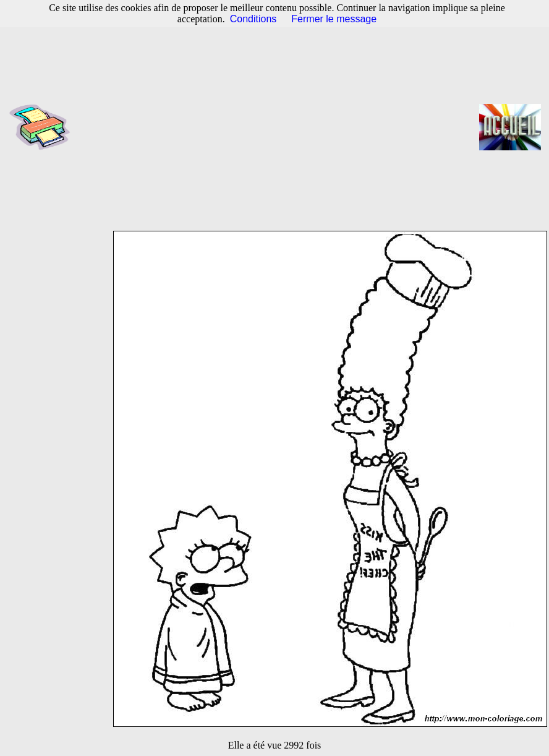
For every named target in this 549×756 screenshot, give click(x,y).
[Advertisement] (279, 127)
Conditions (253, 19)
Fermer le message (334, 19)
